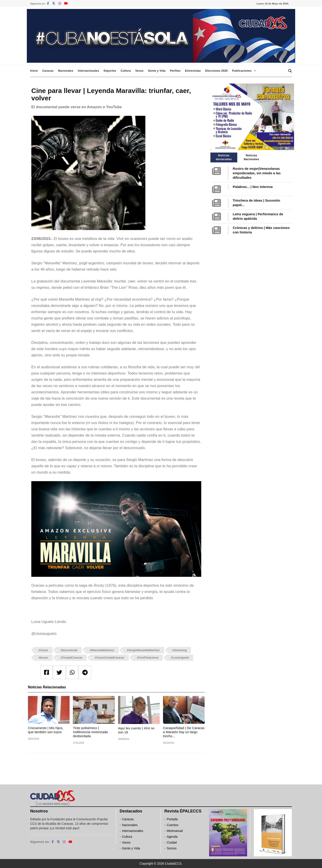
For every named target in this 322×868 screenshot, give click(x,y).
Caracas (48, 71)
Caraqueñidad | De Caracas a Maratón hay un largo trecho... (184, 732)
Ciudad (172, 842)
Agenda (172, 837)
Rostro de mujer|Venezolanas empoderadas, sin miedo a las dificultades (257, 173)
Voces (139, 71)
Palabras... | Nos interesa (253, 187)
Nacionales (66, 71)
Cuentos (173, 825)
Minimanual (175, 831)
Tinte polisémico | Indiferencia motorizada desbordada (90, 732)
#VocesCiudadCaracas (110, 658)
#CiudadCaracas (71, 658)
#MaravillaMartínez (102, 650)
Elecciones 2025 (216, 71)
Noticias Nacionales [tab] (251, 157)
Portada (172, 819)
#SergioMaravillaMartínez (143, 650)
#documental (69, 650)
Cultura (126, 71)
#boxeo (43, 658)
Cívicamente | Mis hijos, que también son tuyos (46, 730)
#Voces (43, 650)
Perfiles (175, 71)
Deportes (110, 71)
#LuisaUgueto (180, 658)
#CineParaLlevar (148, 658)
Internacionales (89, 71)
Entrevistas (193, 71)
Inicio (34, 71)
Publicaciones (242, 71)
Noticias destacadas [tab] (224, 157)
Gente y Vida (157, 71)
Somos (172, 848)
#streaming (179, 650)
